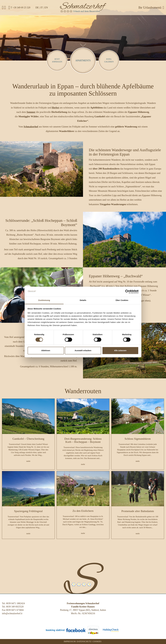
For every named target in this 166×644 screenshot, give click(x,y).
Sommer (31, 112)
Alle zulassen (120, 350)
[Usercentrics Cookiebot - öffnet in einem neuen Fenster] (127, 292)
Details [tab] (83, 300)
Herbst (55, 108)
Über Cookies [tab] (122, 300)
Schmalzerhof (31, 127)
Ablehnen (46, 350)
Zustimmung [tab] (44, 300)
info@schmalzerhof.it (12, 613)
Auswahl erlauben (83, 350)
